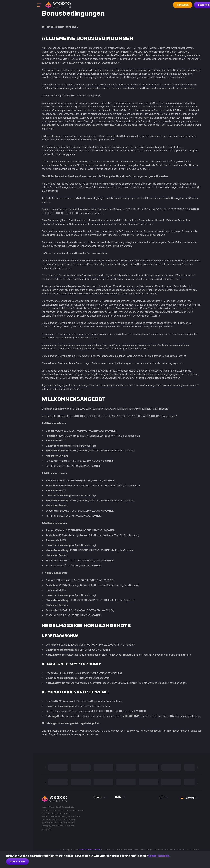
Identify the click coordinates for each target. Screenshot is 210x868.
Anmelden (183, 5)
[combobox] (189, 798)
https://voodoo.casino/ (90, 849)
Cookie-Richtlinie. (159, 856)
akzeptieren (17, 861)
